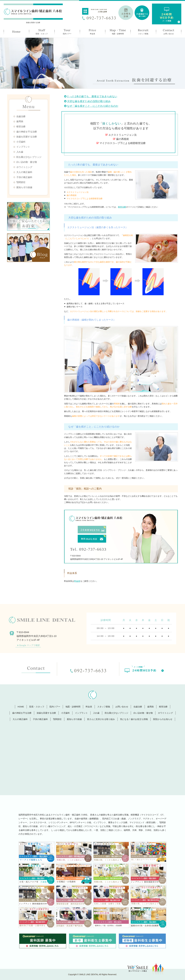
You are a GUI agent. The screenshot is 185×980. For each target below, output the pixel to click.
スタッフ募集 (104, 707)
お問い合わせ (122, 707)
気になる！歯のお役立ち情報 (134, 719)
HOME (21, 707)
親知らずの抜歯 (24, 187)
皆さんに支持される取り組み (101, 719)
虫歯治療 (21, 116)
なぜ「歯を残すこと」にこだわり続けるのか (91, 106)
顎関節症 (21, 182)
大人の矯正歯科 (24, 172)
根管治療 (21, 127)
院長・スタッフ (37, 707)
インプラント (23, 147)
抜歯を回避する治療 (27, 137)
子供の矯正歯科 (24, 177)
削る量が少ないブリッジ (29, 157)
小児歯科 (21, 142)
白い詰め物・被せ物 (27, 162)
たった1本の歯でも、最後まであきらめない (91, 96)
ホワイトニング (24, 167)
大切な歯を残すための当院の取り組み (87, 101)
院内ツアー (55, 707)
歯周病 (20, 121)
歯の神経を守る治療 (27, 132)
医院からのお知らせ (163, 719)
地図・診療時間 (73, 707)
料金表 (77, 581)
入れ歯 (20, 152)
